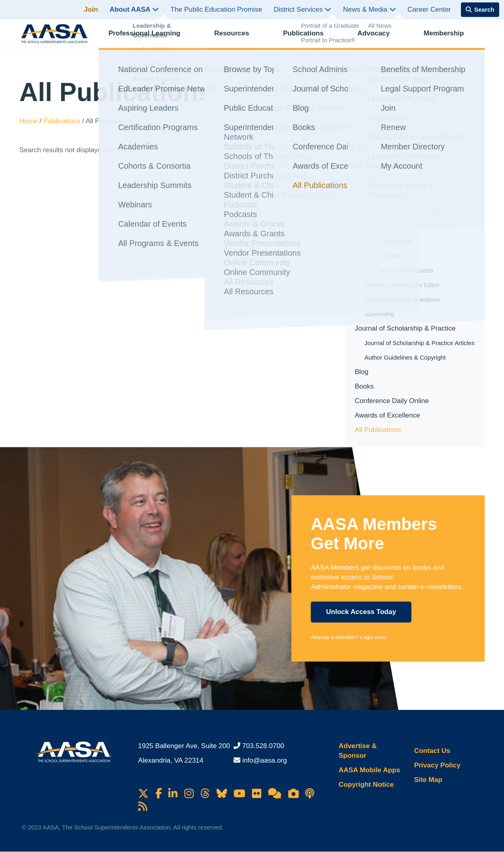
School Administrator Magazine (402, 198)
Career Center (429, 9)
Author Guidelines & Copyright (405, 357)
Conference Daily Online (392, 401)
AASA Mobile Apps (369, 770)
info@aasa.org (265, 760)
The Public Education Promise (216, 9)
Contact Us (432, 751)
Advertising (379, 314)
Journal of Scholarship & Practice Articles (419, 343)
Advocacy (378, 38)
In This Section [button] (383, 177)
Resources (238, 38)
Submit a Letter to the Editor (402, 285)
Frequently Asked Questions (402, 299)
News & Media (369, 9)
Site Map (428, 780)
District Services (303, 9)
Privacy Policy (437, 765)
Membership (448, 38)
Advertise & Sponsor (357, 751)
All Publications (378, 430)
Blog (361, 372)
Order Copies (382, 256)
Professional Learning (152, 38)
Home (29, 121)
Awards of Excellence (387, 415)
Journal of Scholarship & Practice (405, 328)
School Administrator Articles (403, 212)
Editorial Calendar (388, 227)
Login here (373, 637)
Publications (309, 38)
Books (364, 386)
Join (91, 9)
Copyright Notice (366, 785)
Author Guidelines (388, 241)
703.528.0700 (263, 746)
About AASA (134, 9)
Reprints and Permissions (399, 270)
